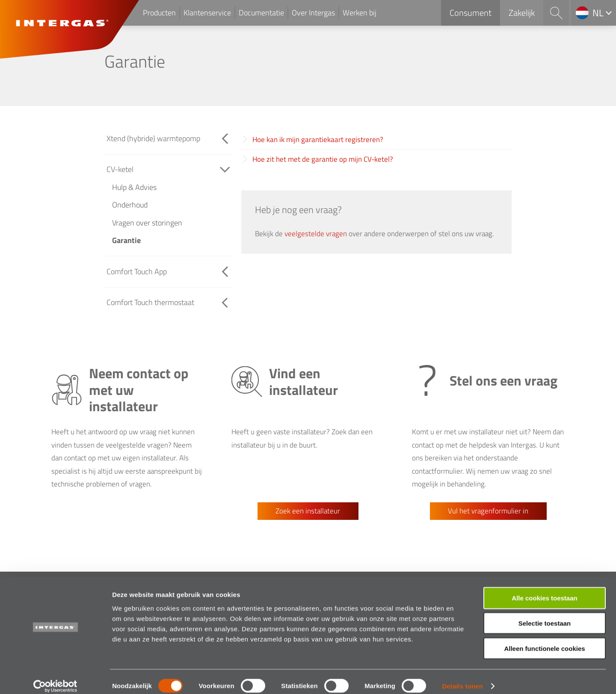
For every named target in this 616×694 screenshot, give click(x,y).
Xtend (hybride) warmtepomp (153, 138)
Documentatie (261, 13)
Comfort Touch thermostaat (150, 302)
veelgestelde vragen (316, 234)
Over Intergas (313, 13)
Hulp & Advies (134, 187)
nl (598, 13)
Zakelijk (522, 13)
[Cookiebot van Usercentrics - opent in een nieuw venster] (55, 677)
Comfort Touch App (137, 271)
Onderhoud (130, 205)
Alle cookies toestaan (544, 589)
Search (556, 13)
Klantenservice (207, 13)
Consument (471, 13)
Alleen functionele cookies (544, 639)
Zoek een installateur (308, 511)
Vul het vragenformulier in (488, 511)
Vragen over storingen (147, 223)
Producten (159, 13)
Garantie (126, 240)
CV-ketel (120, 169)
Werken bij (360, 13)
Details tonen (462, 677)
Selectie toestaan (545, 614)
